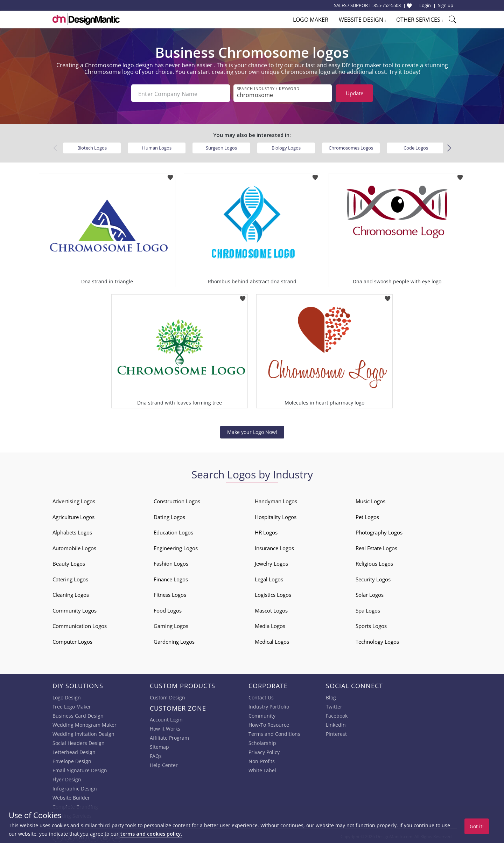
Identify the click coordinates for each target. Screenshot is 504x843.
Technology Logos (377, 640)
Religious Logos (374, 562)
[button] (449, 147)
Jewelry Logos (271, 562)
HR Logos (266, 531)
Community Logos (75, 609)
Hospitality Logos (276, 516)
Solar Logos (370, 593)
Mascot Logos (271, 609)
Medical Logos (272, 640)
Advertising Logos (74, 500)
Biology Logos (286, 146)
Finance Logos (171, 578)
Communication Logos (80, 624)
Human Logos (157, 146)
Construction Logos (177, 500)
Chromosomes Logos (351, 146)
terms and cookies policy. (151, 834)
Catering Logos (70, 578)
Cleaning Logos (71, 593)
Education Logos (173, 531)
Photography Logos (379, 531)
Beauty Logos (69, 562)
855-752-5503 (387, 5)
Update (355, 93)
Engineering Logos (176, 547)
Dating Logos (169, 516)
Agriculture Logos (73, 516)
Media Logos (270, 624)
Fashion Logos (171, 562)
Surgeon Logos (221, 146)
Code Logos (416, 146)
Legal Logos (269, 578)
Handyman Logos (276, 500)
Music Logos (370, 500)
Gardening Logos (174, 640)
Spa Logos (368, 609)
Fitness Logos (170, 593)
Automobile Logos (74, 547)
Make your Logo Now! (252, 431)
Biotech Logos (92, 146)
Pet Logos (367, 516)
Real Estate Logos (376, 547)
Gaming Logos (171, 624)
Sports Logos (371, 624)
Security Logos (373, 578)
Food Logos (168, 609)
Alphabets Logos (72, 531)
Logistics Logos (273, 593)
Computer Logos (72, 640)
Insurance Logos (274, 547)
